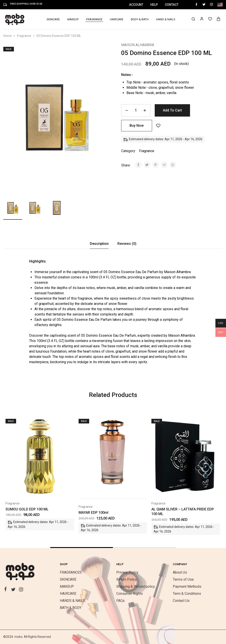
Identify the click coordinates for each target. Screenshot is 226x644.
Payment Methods (187, 586)
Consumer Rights (130, 594)
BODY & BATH (140, 19)
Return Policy (127, 579)
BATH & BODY (71, 608)
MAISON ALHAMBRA (138, 45)
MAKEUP (67, 586)
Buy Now (137, 126)
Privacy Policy (127, 572)
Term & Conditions (187, 594)
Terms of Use (183, 579)
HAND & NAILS (166, 19)
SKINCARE (68, 579)
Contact (172, 5)
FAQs (121, 601)
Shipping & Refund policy (136, 586)
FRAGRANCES (71, 572)
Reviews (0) (127, 244)
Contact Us (181, 601)
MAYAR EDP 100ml (93, 513)
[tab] (99, 244)
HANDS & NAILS (73, 601)
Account (136, 5)
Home (8, 36)
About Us (180, 572)
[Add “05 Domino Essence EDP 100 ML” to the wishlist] (158, 126)
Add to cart (172, 110)
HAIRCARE (117, 19)
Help (154, 5)
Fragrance (24, 36)
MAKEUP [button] (73, 19)
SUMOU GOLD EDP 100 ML (27, 509)
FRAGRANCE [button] (94, 19)
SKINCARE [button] (53, 19)
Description (99, 244)
